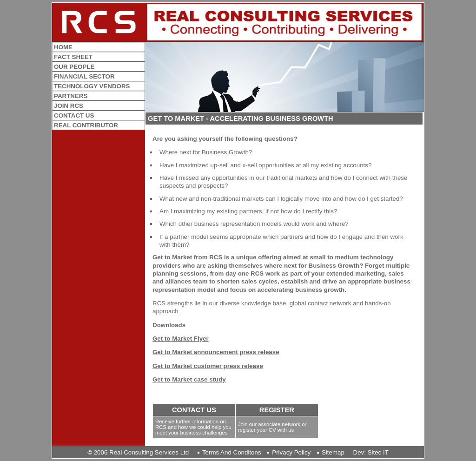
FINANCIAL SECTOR (84, 76)
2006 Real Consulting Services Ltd (138, 452)
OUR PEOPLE (74, 67)
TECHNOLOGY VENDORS (92, 86)
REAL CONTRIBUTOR (86, 125)
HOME (63, 47)
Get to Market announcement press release (216, 352)
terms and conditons (232, 452)
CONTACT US (194, 410)
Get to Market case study (189, 379)
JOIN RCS (69, 106)
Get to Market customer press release (208, 366)
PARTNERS (71, 96)
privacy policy (291, 452)
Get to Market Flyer (181, 339)
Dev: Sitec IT (371, 452)
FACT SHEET (73, 57)
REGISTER (277, 410)
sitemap (333, 452)
